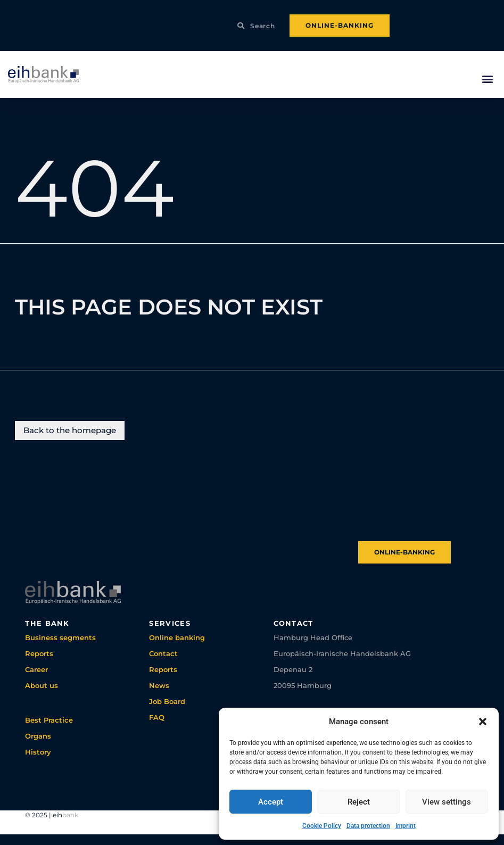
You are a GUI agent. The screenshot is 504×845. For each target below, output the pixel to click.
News (159, 685)
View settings (447, 802)
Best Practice (49, 720)
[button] (483, 722)
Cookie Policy (322, 826)
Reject (359, 802)
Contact (163, 653)
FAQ (157, 717)
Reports (39, 653)
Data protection (368, 826)
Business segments (60, 637)
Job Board (167, 701)
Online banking (177, 637)
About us (42, 685)
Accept (271, 802)
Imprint (406, 826)
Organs (38, 736)
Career (36, 669)
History (38, 752)
